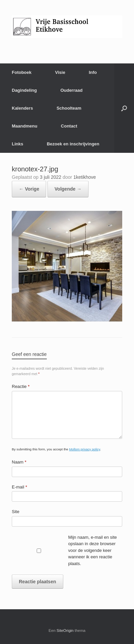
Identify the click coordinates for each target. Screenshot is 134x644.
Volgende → (68, 189)
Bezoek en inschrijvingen (73, 144)
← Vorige (29, 189)
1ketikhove (85, 177)
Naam (19, 462)
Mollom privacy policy (85, 449)
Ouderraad (71, 90)
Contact (69, 126)
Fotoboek (22, 72)
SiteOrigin (65, 631)
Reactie (21, 386)
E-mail (20, 487)
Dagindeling (24, 90)
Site (15, 512)
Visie (60, 72)
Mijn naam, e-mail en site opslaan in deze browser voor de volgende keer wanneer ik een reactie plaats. (93, 550)
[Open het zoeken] (124, 108)
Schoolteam (69, 108)
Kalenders (22, 108)
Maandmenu (25, 126)
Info (93, 72)
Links (18, 144)
